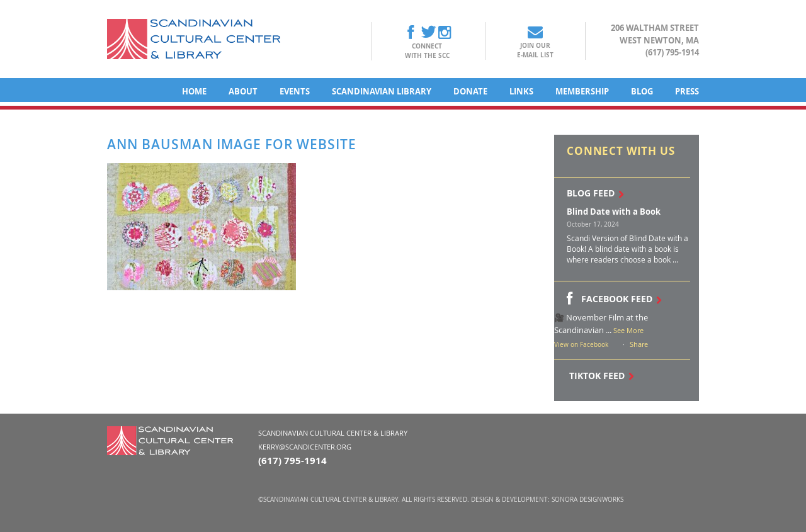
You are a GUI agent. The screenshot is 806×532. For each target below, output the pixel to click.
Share (639, 344)
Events (295, 91)
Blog (642, 91)
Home (194, 91)
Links (521, 91)
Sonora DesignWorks (587, 500)
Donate (470, 91)
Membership (582, 91)
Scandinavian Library (382, 91)
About (243, 91)
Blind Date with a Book (614, 212)
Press (687, 91)
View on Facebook (581, 345)
